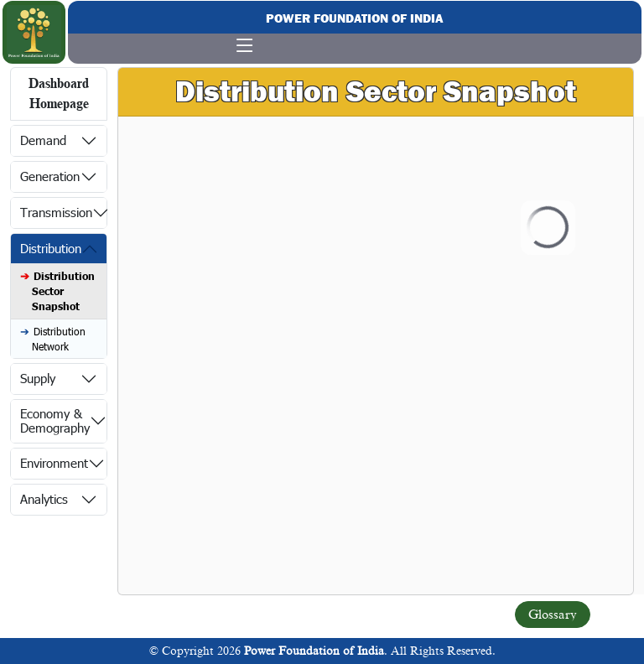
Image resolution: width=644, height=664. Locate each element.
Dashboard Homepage (59, 94)
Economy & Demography (55, 420)
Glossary (553, 615)
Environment (54, 463)
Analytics (44, 499)
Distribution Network (59, 339)
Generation (50, 176)
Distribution (51, 248)
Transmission (56, 212)
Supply (38, 378)
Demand (43, 140)
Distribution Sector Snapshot (63, 291)
